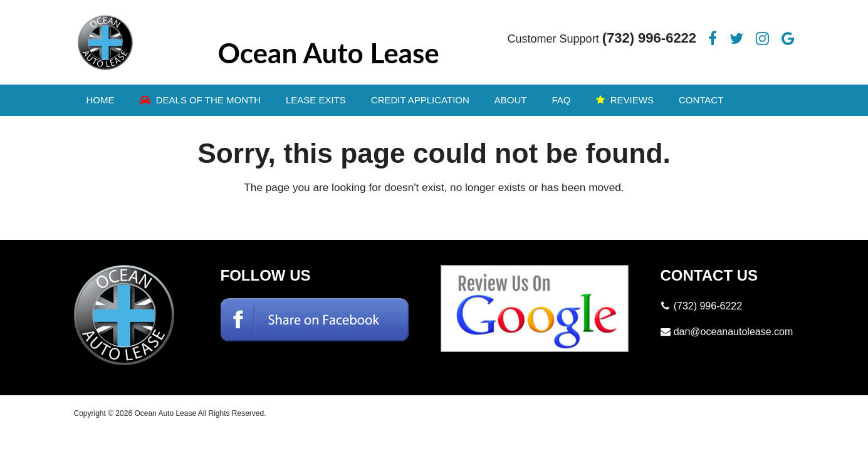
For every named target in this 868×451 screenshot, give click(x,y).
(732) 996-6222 (649, 38)
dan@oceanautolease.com (734, 332)
